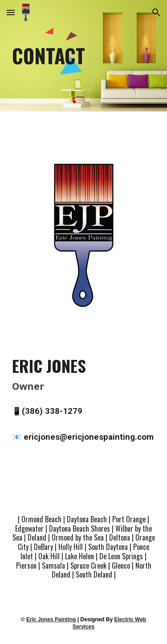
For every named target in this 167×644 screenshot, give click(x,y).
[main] (84, 56)
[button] (11, 12)
